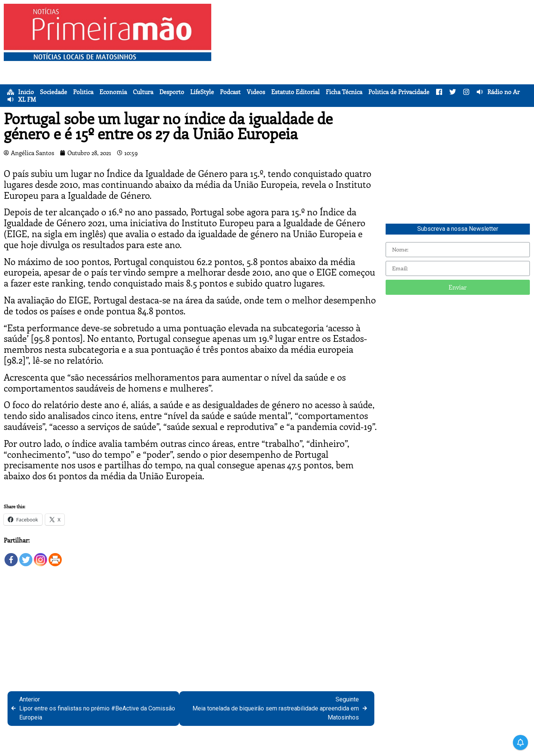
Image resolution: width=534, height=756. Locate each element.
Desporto (172, 92)
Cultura (143, 92)
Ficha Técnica (344, 92)
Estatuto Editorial (295, 92)
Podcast (230, 92)
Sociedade (53, 92)
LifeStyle (202, 92)
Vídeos (256, 92)
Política (83, 92)
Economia (113, 92)
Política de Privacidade (399, 92)
